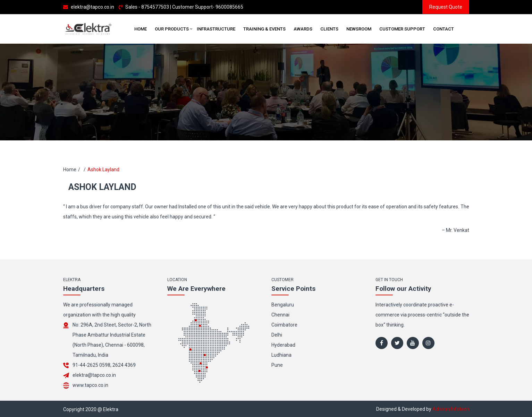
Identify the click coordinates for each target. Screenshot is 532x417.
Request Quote (446, 7)
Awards (303, 29)
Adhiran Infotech (451, 409)
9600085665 (229, 7)
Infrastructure (216, 29)
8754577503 (155, 7)
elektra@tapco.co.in (92, 7)
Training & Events (264, 29)
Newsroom (359, 29)
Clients (329, 29)
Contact (444, 29)
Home (141, 29)
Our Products (172, 29)
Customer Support (402, 29)
